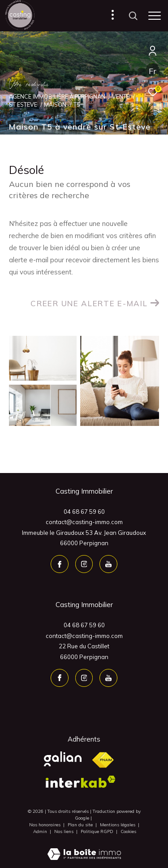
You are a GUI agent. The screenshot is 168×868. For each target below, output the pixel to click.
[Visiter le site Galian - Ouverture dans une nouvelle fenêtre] (63, 759)
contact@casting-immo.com (84, 522)
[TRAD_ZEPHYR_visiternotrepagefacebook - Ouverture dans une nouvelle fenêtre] (60, 564)
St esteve (23, 104)
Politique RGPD (97, 831)
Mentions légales (118, 825)
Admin (41, 831)
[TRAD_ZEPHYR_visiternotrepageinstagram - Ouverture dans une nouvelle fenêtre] (84, 564)
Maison (55, 104)
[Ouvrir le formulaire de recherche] (133, 16)
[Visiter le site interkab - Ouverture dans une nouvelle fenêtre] (81, 782)
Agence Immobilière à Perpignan (57, 96)
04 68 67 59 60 (84, 512)
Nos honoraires (45, 825)
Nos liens (65, 831)
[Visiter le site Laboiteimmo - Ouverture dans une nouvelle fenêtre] (84, 848)
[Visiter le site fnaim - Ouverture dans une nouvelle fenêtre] (103, 760)
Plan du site (81, 825)
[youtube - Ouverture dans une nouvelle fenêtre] (108, 564)
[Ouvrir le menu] (155, 16)
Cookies (128, 832)
